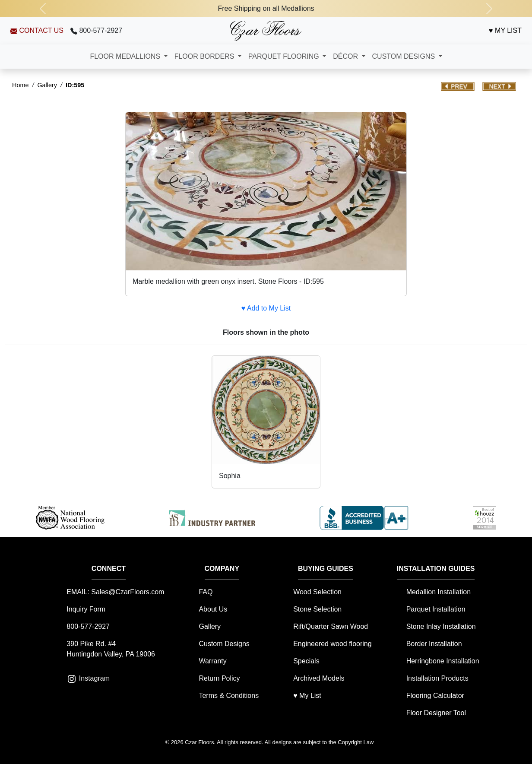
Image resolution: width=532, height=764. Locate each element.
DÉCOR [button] (346, 56)
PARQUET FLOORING (285, 56)
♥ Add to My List (266, 308)
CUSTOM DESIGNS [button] (405, 56)
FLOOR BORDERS (205, 56)
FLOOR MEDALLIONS (126, 56)
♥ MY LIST (505, 30)
